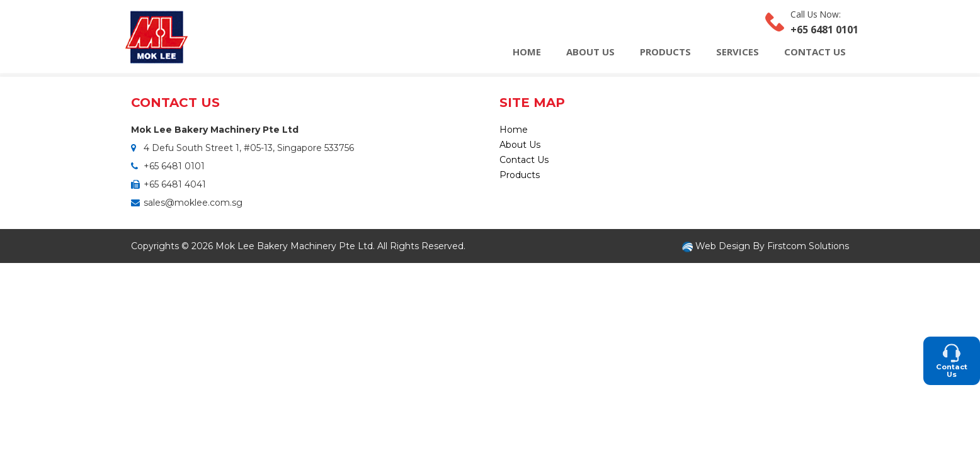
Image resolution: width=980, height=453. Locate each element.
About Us (590, 52)
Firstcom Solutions (808, 246)
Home (527, 52)
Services (738, 52)
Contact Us (815, 52)
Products (665, 52)
